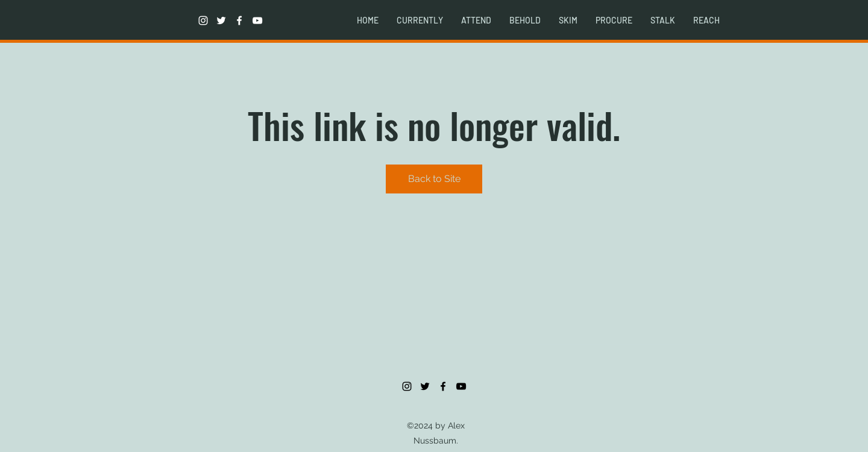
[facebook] (239, 20)
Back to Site (434, 179)
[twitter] (221, 20)
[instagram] (203, 20)
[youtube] (257, 20)
